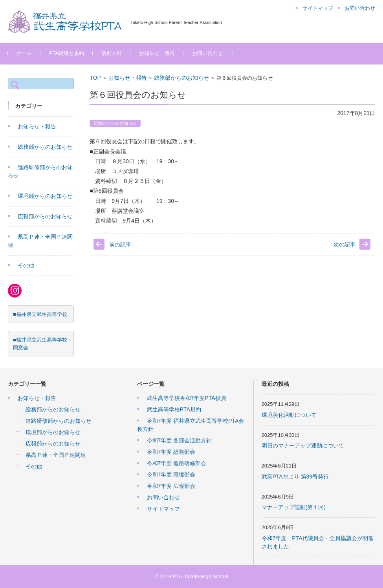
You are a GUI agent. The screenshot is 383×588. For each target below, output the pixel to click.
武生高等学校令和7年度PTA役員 (187, 398)
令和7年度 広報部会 (171, 486)
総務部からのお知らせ (181, 78)
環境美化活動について (289, 415)
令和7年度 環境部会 (171, 475)
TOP (95, 78)
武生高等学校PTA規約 (174, 409)
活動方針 (112, 53)
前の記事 (120, 245)
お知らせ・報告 (157, 53)
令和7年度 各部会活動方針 (180, 440)
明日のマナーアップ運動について (303, 446)
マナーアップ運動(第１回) (294, 507)
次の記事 (345, 245)
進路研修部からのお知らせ (59, 421)
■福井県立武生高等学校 (40, 314)
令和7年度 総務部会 (171, 452)
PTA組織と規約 (67, 53)
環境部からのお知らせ (45, 196)
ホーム (24, 53)
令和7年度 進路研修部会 (177, 463)
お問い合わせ (207, 53)
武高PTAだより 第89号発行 (295, 477)
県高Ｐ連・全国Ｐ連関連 (56, 455)
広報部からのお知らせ (45, 216)
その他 (26, 265)
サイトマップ (163, 509)
